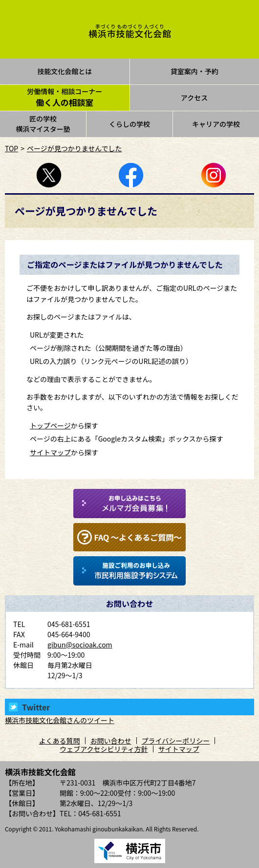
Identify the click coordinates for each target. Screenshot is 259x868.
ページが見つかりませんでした (75, 148)
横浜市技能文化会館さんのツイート (60, 720)
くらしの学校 (129, 124)
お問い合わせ (111, 741)
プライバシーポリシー (176, 741)
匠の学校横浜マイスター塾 (43, 124)
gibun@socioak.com (80, 645)
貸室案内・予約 (194, 71)
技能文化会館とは (65, 71)
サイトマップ (50, 452)
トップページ (50, 425)
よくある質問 (60, 741)
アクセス (194, 98)
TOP (11, 148)
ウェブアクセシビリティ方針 (104, 749)
